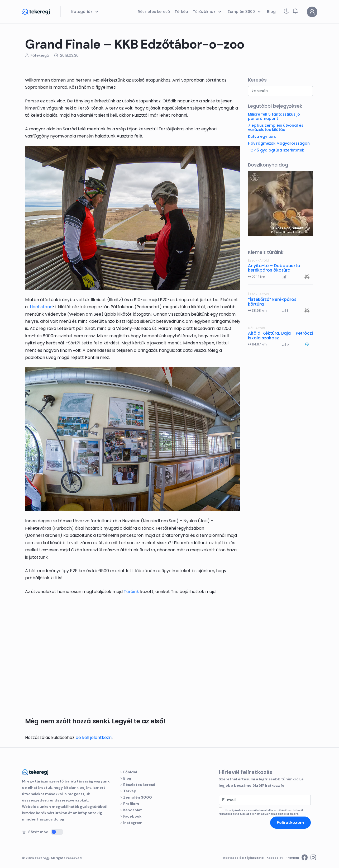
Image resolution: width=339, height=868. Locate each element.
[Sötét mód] (57, 832)
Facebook (132, 816)
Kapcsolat (133, 810)
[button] (295, 11)
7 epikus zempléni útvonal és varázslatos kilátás (276, 127)
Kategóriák (86, 12)
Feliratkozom (290, 822)
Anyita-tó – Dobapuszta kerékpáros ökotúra (274, 268)
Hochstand (41, 307)
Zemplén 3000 (138, 797)
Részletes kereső (139, 785)
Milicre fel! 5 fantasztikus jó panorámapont (274, 116)
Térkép (130, 791)
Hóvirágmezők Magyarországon (279, 143)
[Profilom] (312, 12)
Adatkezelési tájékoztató (243, 858)
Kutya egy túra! (263, 136)
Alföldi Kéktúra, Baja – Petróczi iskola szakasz (280, 336)
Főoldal (130, 772)
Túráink (131, 592)
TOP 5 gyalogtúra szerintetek (276, 150)
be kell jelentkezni (94, 737)
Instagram (133, 823)
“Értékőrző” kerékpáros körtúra (272, 302)
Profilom (131, 804)
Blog (127, 778)
